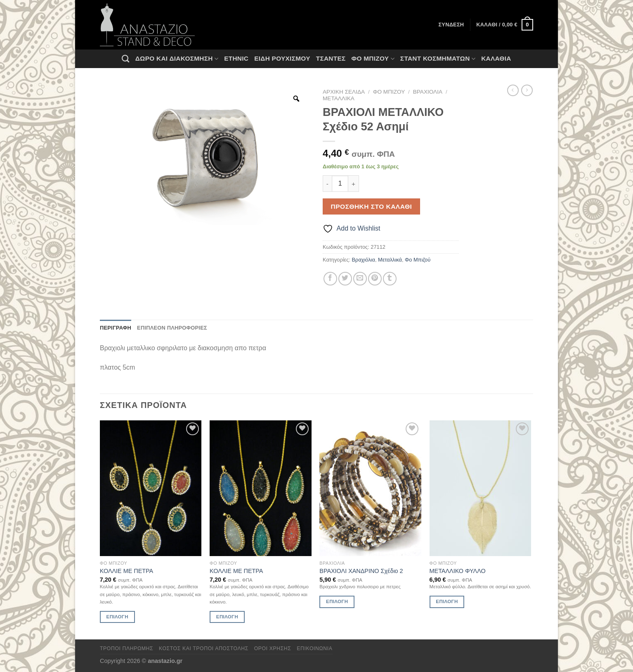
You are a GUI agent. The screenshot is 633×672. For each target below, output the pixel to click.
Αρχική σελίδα (344, 92)
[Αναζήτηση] (125, 59)
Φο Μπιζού (373, 59)
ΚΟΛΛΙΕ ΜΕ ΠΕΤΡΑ (126, 571)
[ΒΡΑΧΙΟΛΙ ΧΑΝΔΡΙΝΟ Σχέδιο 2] (370, 488)
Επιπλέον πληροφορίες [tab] (172, 328)
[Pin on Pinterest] (375, 279)
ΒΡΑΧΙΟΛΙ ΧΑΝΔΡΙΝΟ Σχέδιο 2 (361, 571)
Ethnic (236, 58)
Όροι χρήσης (273, 648)
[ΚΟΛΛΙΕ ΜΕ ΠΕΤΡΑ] (151, 488)
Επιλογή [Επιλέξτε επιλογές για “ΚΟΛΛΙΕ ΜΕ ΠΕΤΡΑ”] (117, 617)
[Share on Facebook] (330, 279)
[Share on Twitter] (345, 279)
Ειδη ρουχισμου (282, 58)
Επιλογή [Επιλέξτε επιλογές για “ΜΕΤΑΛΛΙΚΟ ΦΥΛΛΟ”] (447, 601)
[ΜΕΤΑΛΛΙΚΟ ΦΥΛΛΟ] (481, 488)
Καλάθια (496, 58)
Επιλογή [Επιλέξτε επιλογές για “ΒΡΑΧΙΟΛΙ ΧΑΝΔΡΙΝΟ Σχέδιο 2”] (337, 601)
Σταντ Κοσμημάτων (438, 59)
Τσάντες (331, 58)
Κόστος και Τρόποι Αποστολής (204, 648)
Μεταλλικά (339, 98)
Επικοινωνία (314, 648)
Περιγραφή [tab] (116, 328)
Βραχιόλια (428, 92)
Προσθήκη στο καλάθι (372, 206)
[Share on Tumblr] (390, 279)
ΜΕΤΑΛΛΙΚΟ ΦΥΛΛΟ (458, 571)
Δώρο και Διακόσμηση (177, 59)
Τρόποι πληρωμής (126, 648)
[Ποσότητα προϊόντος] (340, 184)
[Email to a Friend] (360, 279)
